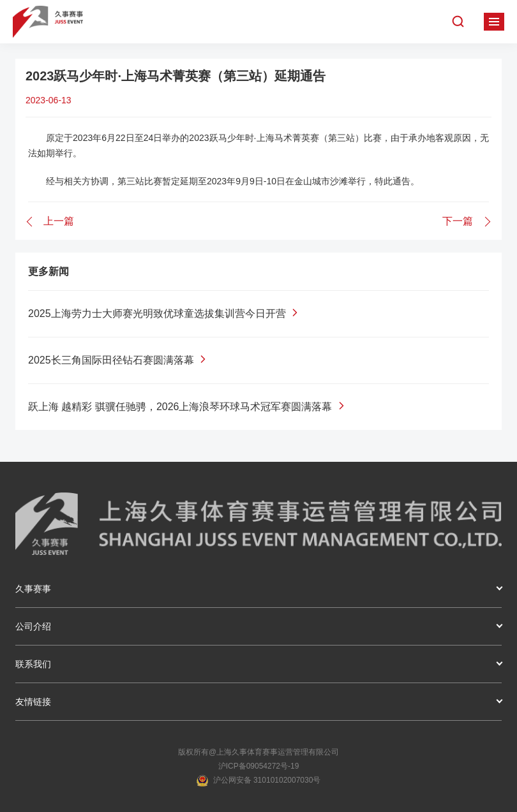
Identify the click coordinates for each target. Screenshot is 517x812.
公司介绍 (33, 626)
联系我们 (33, 664)
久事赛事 (33, 589)
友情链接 (33, 702)
